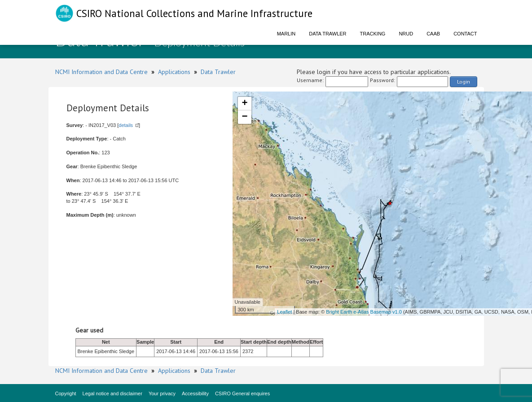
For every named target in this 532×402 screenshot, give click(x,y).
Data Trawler (328, 34)
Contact (465, 34)
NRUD (406, 34)
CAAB (433, 34)
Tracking (373, 34)
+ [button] (244, 104)
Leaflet (284, 312)
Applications (174, 72)
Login (464, 81)
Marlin (286, 34)
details (126, 125)
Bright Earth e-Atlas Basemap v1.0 (364, 312)
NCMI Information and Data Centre (101, 72)
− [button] (244, 117)
